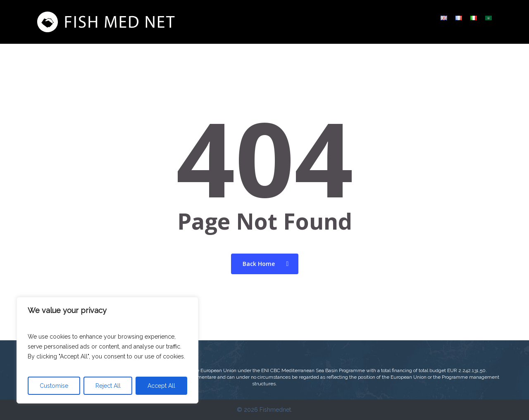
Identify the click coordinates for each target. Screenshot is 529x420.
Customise (54, 386)
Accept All (161, 386)
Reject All (108, 386)
